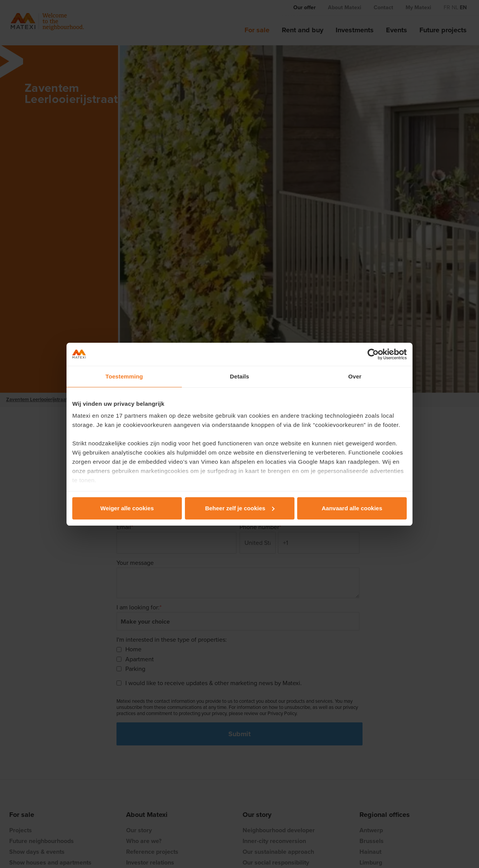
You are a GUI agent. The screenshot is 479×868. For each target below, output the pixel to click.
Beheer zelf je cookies (240, 508)
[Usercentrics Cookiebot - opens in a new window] (373, 354)
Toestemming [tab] (124, 376)
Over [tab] (355, 376)
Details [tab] (240, 376)
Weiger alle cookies (127, 508)
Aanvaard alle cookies (352, 508)
